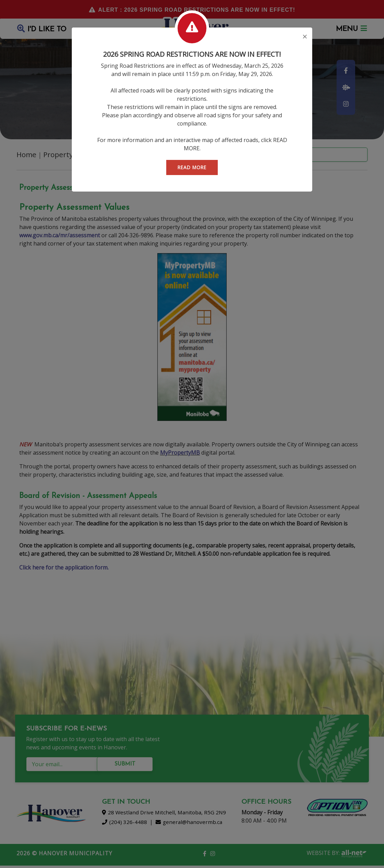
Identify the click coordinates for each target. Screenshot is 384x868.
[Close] (305, 37)
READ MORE (192, 167)
